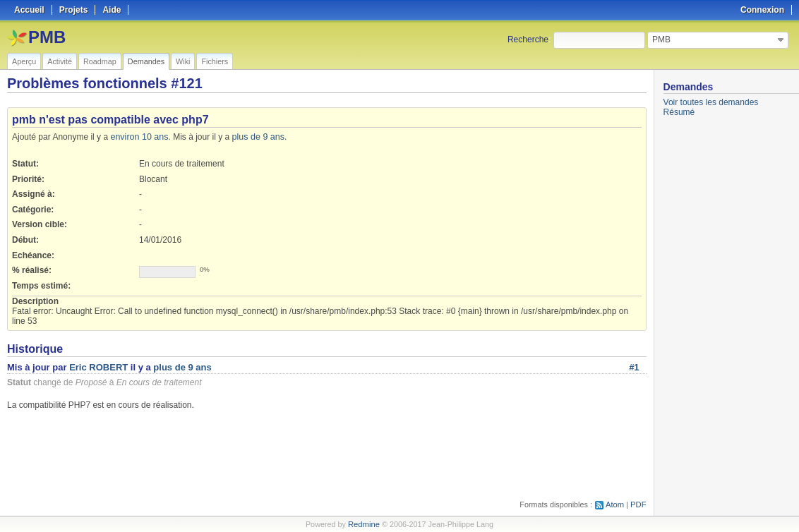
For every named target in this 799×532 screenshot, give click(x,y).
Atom (616, 504)
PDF (639, 504)
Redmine (364, 524)
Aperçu (24, 61)
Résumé (679, 112)
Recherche (528, 40)
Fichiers (215, 61)
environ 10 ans (138, 137)
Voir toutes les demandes (711, 102)
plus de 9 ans (254, 137)
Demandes (146, 61)
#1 (634, 367)
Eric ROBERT (98, 367)
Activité (60, 61)
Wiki (183, 61)
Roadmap (100, 61)
